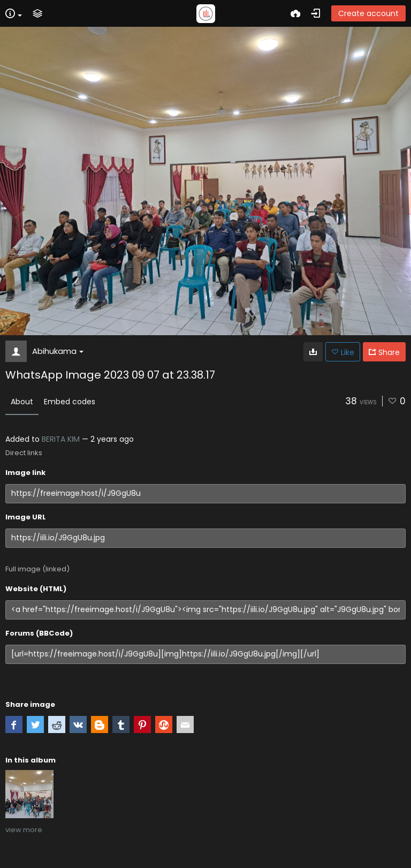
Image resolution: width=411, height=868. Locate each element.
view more (24, 830)
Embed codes (70, 402)
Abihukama (58, 351)
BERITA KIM (61, 439)
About (22, 402)
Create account (368, 13)
